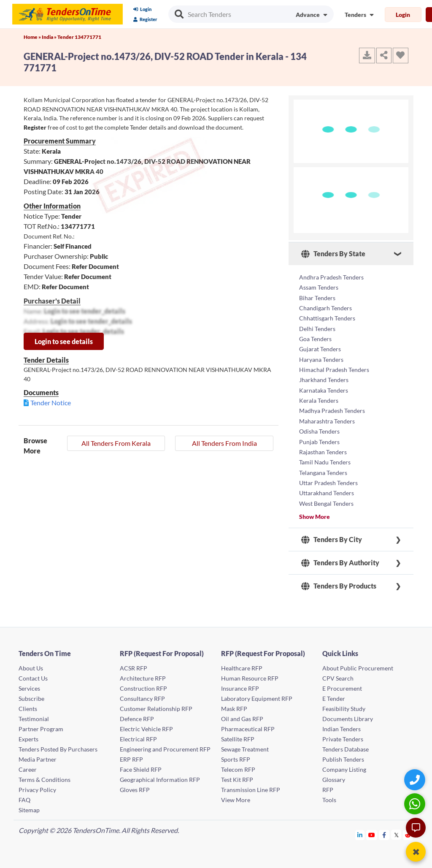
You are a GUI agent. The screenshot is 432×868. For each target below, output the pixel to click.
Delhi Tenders (317, 328)
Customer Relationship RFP (156, 705)
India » (50, 37)
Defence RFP (137, 715)
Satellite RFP (238, 736)
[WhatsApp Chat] (416, 804)
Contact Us (33, 675)
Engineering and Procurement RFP (165, 746)
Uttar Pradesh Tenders (328, 480)
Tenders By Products (339, 583)
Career (28, 766)
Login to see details (64, 341)
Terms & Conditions (45, 776)
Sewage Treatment (245, 746)
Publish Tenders (343, 756)
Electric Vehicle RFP (146, 726)
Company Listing (344, 766)
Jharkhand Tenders (324, 378)
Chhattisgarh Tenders (327, 318)
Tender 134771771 (79, 37)
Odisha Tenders (319, 429)
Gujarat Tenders (320, 348)
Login (142, 9)
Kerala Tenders (319, 399)
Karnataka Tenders (324, 389)
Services (29, 685)
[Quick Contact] (416, 780)
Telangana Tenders (323, 470)
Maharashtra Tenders (327, 419)
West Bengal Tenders (326, 500)
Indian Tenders (342, 726)
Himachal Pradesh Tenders (334, 368)
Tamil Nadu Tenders (325, 460)
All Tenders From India (224, 443)
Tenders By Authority (340, 559)
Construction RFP (143, 685)
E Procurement (342, 685)
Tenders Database (346, 746)
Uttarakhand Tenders (327, 490)
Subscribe (31, 695)
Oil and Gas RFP (242, 715)
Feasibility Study (344, 705)
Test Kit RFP (237, 776)
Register (145, 19)
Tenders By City (332, 536)
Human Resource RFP (250, 675)
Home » (33, 37)
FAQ (24, 796)
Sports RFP (236, 756)
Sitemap (29, 807)
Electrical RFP (138, 736)
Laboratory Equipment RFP (257, 695)
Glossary (334, 776)
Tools (329, 796)
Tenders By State (333, 254)
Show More (315, 513)
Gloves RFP (135, 786)
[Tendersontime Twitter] (396, 831)
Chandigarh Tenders (325, 308)
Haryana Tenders (321, 358)
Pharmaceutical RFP (248, 726)
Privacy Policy (37, 786)
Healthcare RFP (242, 665)
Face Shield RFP (141, 766)
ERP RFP (131, 756)
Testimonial (34, 715)
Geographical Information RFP (160, 776)
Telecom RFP (238, 766)
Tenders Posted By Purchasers (58, 746)
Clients (28, 705)
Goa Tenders (315, 338)
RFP (328, 786)
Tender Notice (51, 403)
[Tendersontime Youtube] (372, 831)
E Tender (334, 695)
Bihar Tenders (317, 297)
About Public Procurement (358, 665)
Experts (28, 736)
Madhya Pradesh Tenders (332, 409)
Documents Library (348, 715)
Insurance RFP (240, 685)
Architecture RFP (143, 675)
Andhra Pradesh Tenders (331, 277)
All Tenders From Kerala (116, 443)
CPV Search (338, 675)
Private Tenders (343, 736)
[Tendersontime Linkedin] (360, 831)
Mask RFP (234, 705)
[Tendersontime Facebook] (384, 831)
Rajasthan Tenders (323, 449)
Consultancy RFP (142, 695)
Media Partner (38, 756)
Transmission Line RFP (251, 786)
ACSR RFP (134, 665)
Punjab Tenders (319, 439)
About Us (31, 665)
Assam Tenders (319, 287)
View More (236, 796)
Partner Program (41, 726)
